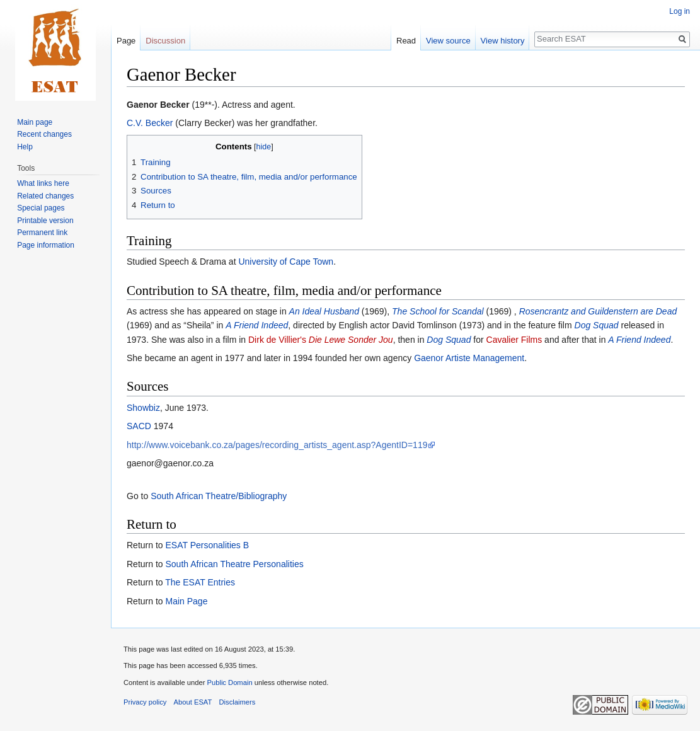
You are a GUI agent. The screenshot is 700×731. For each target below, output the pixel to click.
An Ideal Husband (324, 311)
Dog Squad (597, 325)
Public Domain (229, 682)
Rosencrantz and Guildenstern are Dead (598, 311)
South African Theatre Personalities (234, 564)
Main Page (186, 601)
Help (25, 147)
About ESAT (193, 702)
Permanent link (42, 233)
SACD (139, 426)
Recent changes (44, 134)
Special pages (41, 208)
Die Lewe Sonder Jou (351, 340)
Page (126, 41)
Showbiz (143, 408)
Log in (680, 11)
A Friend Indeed (257, 325)
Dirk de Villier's (277, 340)
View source (448, 41)
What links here (43, 183)
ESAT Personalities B (207, 545)
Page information (46, 245)
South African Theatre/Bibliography (219, 496)
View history (503, 41)
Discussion (165, 41)
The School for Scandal (438, 311)
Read (406, 41)
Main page (35, 122)
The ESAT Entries (200, 582)
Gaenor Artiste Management (469, 358)
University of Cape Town (286, 262)
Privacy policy (145, 702)
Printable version (45, 221)
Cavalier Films (514, 340)
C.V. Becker (150, 123)
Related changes (45, 196)
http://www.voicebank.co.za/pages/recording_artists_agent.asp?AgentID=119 (277, 445)
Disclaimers (238, 702)
